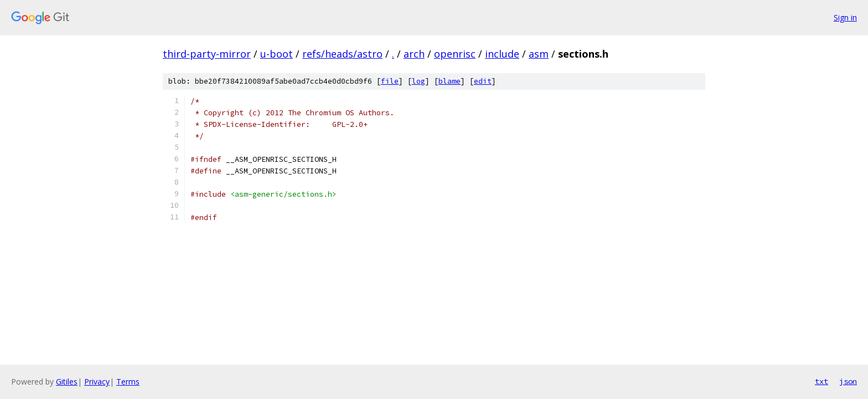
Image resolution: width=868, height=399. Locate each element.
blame (449, 81)
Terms (128, 382)
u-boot (277, 54)
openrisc (455, 54)
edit (483, 81)
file (390, 81)
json (848, 381)
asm (539, 54)
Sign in (845, 17)
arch (414, 54)
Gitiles (67, 382)
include (502, 54)
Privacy (97, 382)
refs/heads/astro (342, 54)
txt (821, 381)
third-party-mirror (207, 54)
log (418, 81)
